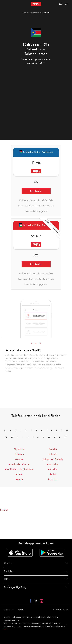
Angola (19, 479)
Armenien (53, 469)
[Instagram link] (41, 601)
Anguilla (53, 449)
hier (5, 629)
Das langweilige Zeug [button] (35, 587)
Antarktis (53, 454)
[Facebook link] (31, 601)
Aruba (53, 474)
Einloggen (64, 4)
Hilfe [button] (35, 579)
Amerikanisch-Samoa (19, 464)
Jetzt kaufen (36, 191)
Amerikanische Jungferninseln (19, 469)
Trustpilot (4, 510)
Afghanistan (19, 449)
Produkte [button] (35, 571)
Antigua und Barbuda (53, 459)
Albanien (19, 454)
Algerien (19, 459)
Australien (53, 479)
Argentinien (53, 464)
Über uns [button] (35, 563)
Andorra (19, 474)
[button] (8, 610)
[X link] (36, 601)
